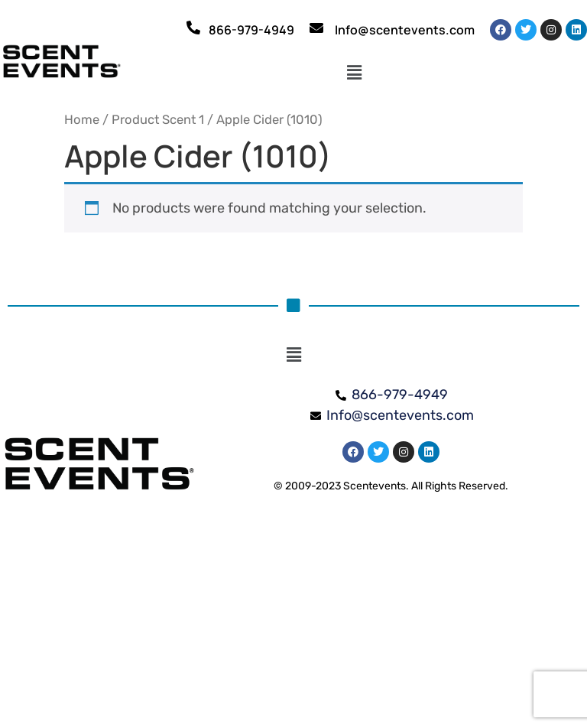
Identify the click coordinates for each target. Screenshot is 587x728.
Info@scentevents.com (405, 30)
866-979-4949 (251, 30)
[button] (354, 73)
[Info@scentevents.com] (316, 28)
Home (82, 120)
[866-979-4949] (193, 28)
